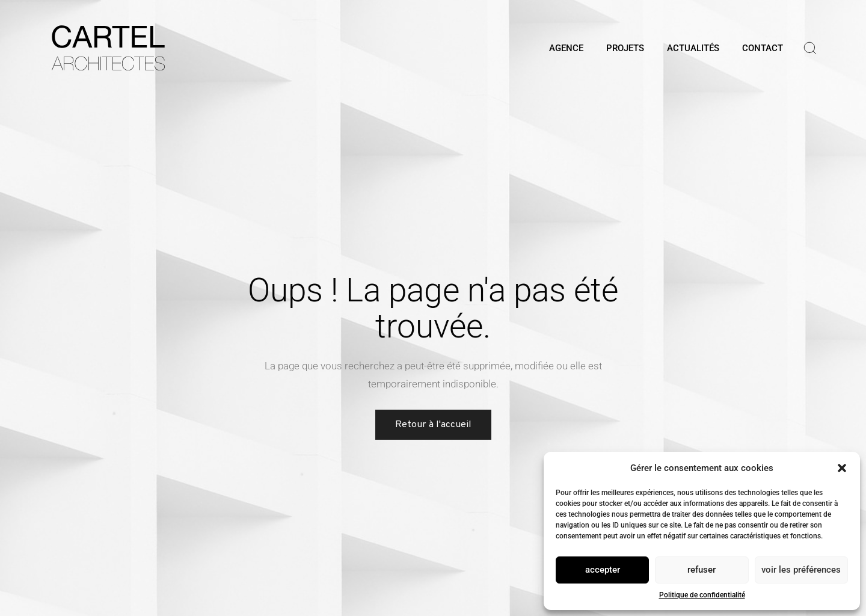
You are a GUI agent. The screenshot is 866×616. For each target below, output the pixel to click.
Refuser (702, 570)
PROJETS (625, 48)
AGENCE (566, 48)
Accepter (603, 570)
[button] (842, 468)
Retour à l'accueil (433, 425)
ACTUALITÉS (693, 48)
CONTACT (763, 48)
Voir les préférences (801, 570)
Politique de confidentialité (702, 595)
